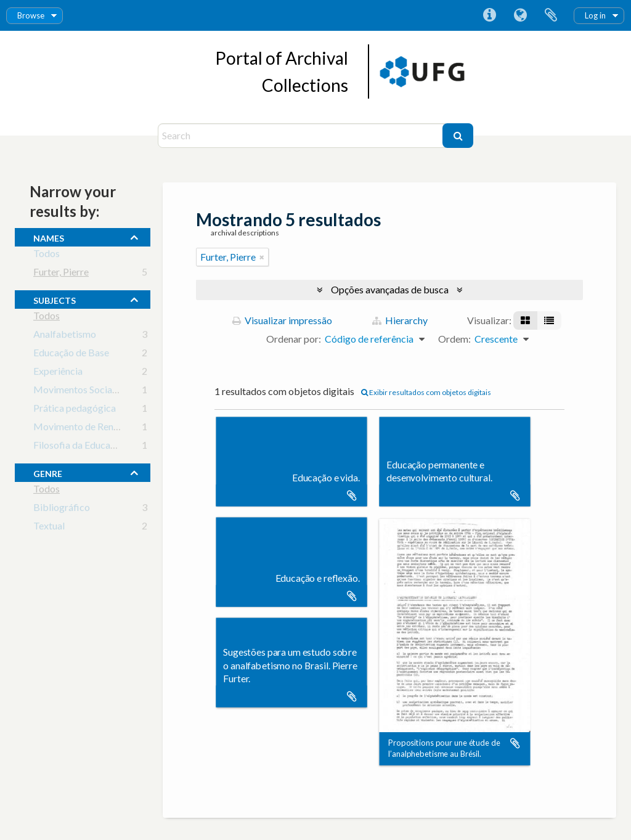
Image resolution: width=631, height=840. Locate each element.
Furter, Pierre (61, 274)
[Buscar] (458, 136)
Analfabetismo (65, 336)
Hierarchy (400, 320)
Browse (31, 15)
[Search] (302, 136)
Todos (47, 255)
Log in (595, 15)
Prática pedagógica (75, 410)
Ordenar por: (294, 339)
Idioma (520, 15)
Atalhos (489, 15)
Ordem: (454, 339)
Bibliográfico (62, 509)
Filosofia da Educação (79, 447)
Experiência (58, 373)
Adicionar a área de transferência (352, 495)
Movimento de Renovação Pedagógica (115, 429)
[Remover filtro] (262, 257)
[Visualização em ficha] (525, 320)
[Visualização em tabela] (549, 320)
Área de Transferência (551, 15)
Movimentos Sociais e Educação (101, 392)
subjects (55, 299)
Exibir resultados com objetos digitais (426, 392)
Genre (48, 472)
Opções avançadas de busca (390, 289)
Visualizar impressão (282, 320)
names (49, 237)
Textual (49, 528)
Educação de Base (71, 355)
